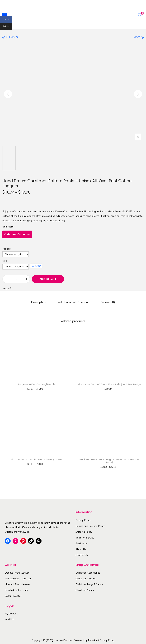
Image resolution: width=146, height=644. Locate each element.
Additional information (73, 302)
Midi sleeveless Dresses (18, 578)
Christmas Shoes (85, 590)
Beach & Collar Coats (16, 590)
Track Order (82, 543)
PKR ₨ (7, 27)
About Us (81, 549)
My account (11, 613)
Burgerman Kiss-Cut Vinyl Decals (37, 384)
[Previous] (8, 94)
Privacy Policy (83, 520)
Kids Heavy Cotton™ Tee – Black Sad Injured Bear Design (109, 384)
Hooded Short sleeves (17, 584)
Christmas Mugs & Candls (89, 584)
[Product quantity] (16, 279)
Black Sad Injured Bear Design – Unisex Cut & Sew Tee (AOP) (109, 460)
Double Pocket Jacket (17, 572)
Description (40, 302)
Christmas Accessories (88, 572)
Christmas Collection (17, 234)
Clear (36, 266)
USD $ (7, 20)
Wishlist (9, 619)
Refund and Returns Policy (90, 526)
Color (7, 249)
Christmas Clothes (86, 578)
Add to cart (48, 279)
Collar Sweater (13, 596)
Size (5, 261)
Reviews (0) (106, 302)
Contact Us (82, 555)
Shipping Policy (84, 531)
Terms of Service (85, 537)
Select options (36, 393)
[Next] (138, 94)
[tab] (40, 302)
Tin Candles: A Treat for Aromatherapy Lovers (37, 459)
